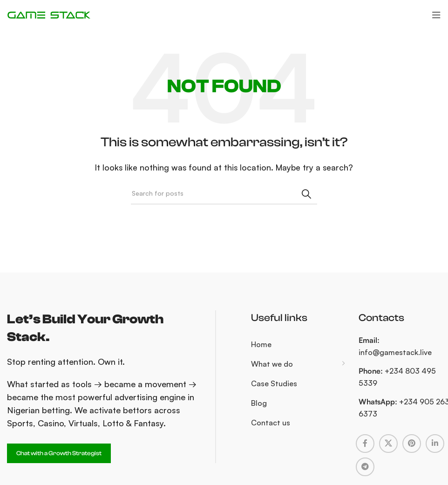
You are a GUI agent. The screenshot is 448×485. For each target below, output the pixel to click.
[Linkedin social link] (435, 444)
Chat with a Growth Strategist (59, 453)
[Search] (224, 194)
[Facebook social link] (365, 444)
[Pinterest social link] (412, 444)
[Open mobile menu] (436, 15)
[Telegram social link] (365, 467)
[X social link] (388, 444)
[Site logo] (49, 14)
